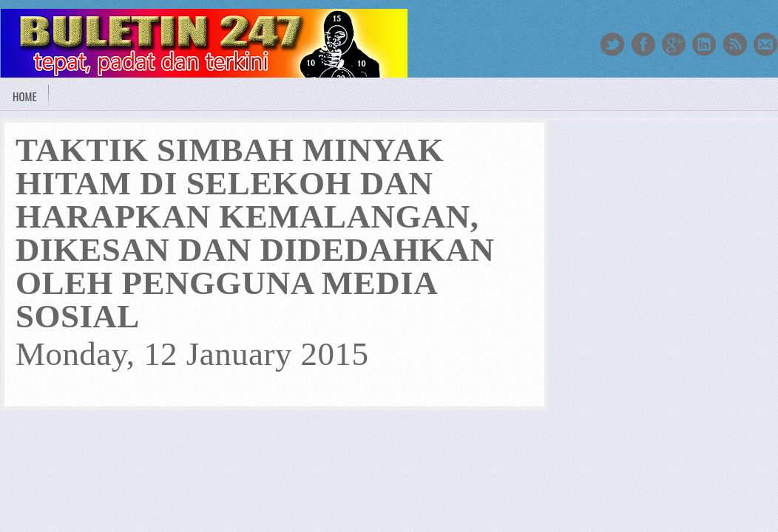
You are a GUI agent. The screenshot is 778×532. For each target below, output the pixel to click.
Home (25, 96)
